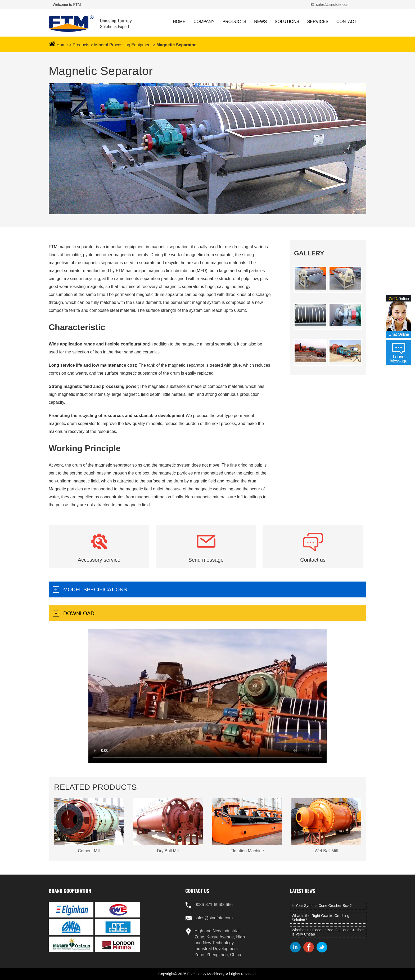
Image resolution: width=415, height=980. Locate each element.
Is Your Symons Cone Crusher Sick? (322, 906)
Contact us (313, 560)
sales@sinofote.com (333, 5)
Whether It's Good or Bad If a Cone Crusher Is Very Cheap (328, 932)
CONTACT (346, 22)
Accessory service (99, 560)
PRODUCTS (234, 22)
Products (81, 45)
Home (62, 45)
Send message (206, 560)
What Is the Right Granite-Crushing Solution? (321, 918)
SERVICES (318, 22)
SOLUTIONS (287, 22)
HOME (179, 22)
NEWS (260, 22)
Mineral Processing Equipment (123, 45)
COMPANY (204, 22)
